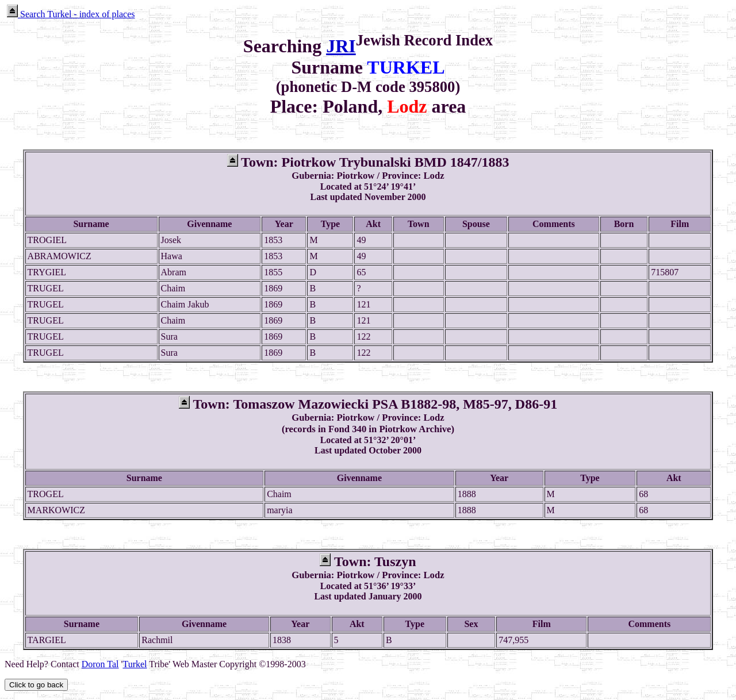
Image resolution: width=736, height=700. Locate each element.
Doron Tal (100, 664)
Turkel (135, 664)
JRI (341, 46)
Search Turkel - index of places (71, 14)
